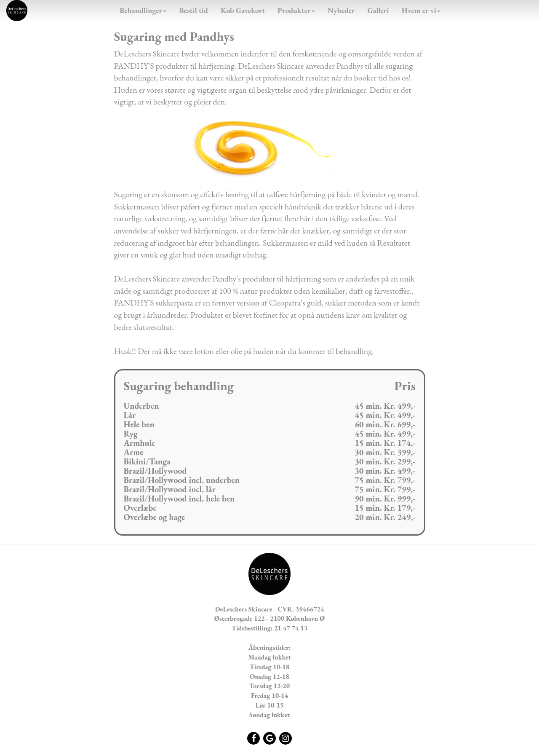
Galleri (378, 10)
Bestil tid (193, 10)
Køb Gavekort (243, 10)
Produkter (296, 10)
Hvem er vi (421, 10)
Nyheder (341, 10)
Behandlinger (143, 10)
